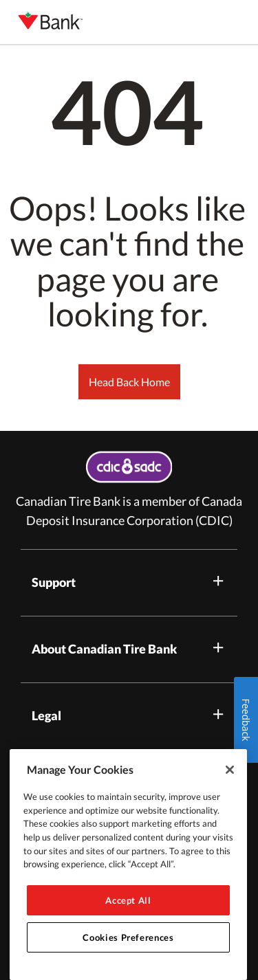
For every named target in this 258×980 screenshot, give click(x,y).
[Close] (230, 770)
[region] (128, 865)
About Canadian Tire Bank (129, 648)
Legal (129, 714)
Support (129, 581)
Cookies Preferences (128, 937)
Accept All (128, 900)
